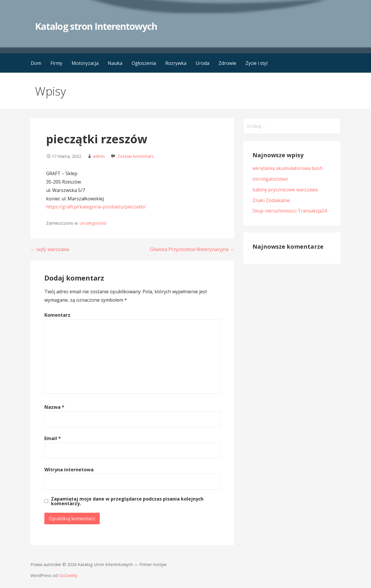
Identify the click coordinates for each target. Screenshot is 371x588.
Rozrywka (176, 63)
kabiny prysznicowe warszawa (285, 190)
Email (53, 438)
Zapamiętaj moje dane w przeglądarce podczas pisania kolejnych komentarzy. (127, 501)
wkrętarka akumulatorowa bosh (288, 168)
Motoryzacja (85, 63)
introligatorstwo (270, 179)
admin (99, 156)
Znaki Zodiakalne (271, 200)
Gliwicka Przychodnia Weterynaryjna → (192, 249)
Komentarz (57, 315)
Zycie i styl (257, 63)
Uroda (202, 63)
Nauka (115, 63)
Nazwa (54, 407)
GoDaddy (68, 575)
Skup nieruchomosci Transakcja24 (290, 211)
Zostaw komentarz (136, 156)
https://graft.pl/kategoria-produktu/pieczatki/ (96, 207)
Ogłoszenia (144, 63)
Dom (36, 63)
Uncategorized (93, 223)
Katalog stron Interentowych (96, 26)
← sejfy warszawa (50, 249)
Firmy (56, 63)
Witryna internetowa (69, 470)
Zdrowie (227, 63)
